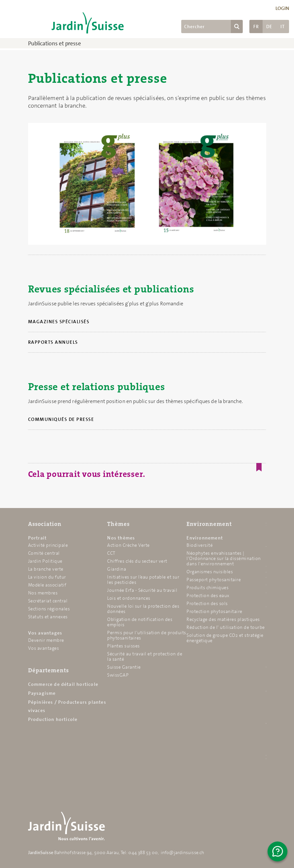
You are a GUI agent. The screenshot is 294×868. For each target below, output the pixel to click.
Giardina (117, 569)
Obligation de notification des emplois (140, 622)
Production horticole (53, 719)
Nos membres (43, 593)
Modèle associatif (47, 585)
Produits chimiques (208, 587)
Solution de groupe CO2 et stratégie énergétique (225, 638)
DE (269, 26)
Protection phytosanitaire (214, 611)
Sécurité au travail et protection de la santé (145, 656)
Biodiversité (200, 545)
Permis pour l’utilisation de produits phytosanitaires (147, 635)
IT (283, 26)
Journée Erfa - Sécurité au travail (142, 590)
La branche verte (46, 569)
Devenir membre (46, 640)
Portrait (38, 538)
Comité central (44, 553)
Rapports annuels (53, 342)
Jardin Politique (45, 561)
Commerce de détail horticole (63, 684)
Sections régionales (49, 609)
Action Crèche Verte (128, 545)
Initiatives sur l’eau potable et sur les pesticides (143, 580)
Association (45, 524)
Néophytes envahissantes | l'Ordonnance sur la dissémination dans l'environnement (224, 558)
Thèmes (118, 524)
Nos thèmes (121, 538)
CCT (111, 553)
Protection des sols (207, 603)
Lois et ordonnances (129, 598)
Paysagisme (42, 693)
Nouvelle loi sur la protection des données (143, 609)
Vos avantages (45, 633)
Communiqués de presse (61, 419)
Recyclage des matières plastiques (223, 619)
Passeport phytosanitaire (214, 580)
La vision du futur (47, 577)
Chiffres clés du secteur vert (137, 561)
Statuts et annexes (48, 617)
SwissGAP (118, 675)
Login (282, 8)
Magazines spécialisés (59, 322)
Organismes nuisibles (210, 572)
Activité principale (48, 545)
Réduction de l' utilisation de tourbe (226, 627)
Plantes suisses (124, 646)
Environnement (209, 524)
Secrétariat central (48, 601)
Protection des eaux (208, 595)
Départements (48, 670)
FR (256, 26)
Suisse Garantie (124, 667)
